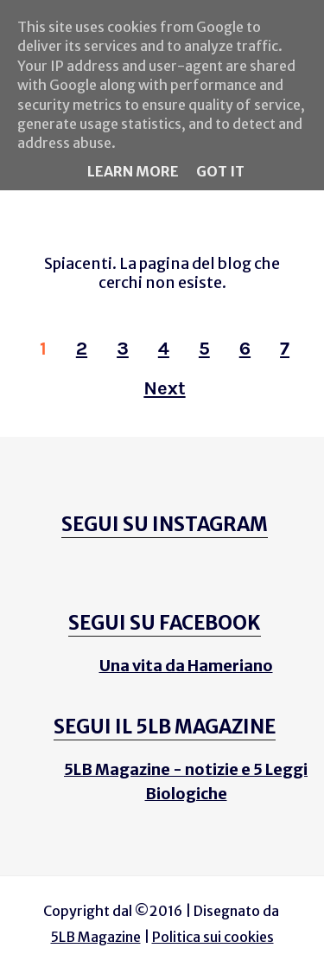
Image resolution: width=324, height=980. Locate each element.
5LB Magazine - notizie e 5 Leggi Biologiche (186, 781)
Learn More (133, 171)
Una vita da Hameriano (186, 666)
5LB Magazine (96, 937)
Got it (220, 171)
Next (164, 388)
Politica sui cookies (213, 937)
